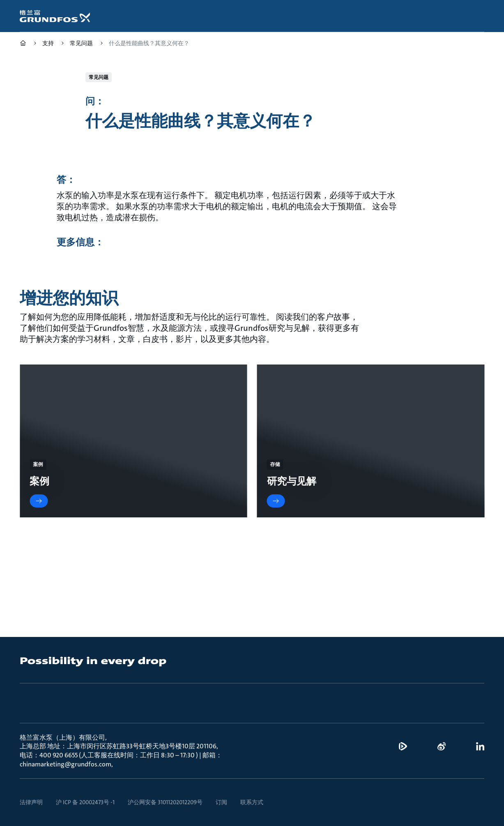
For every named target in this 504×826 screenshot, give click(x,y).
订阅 (221, 802)
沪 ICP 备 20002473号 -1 (85, 802)
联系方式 (252, 802)
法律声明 (31, 802)
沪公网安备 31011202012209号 (165, 802)
